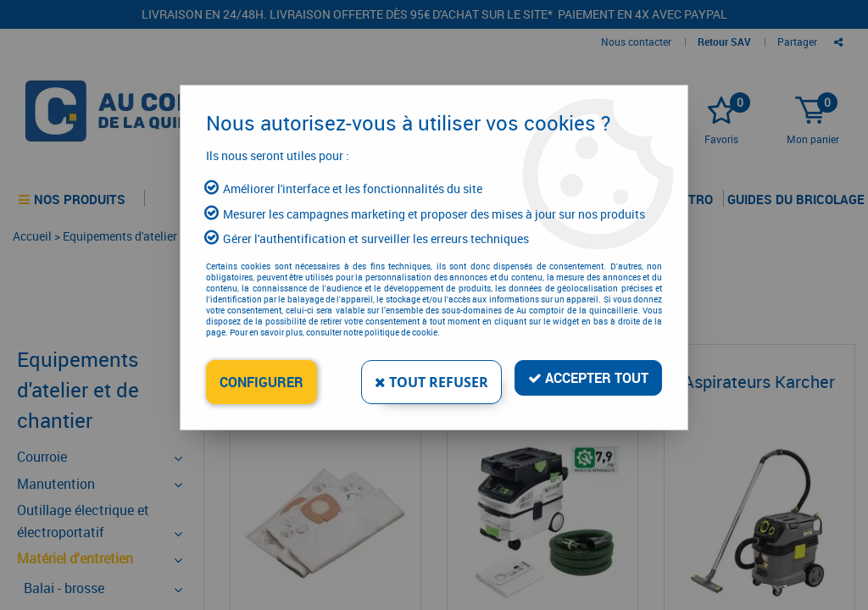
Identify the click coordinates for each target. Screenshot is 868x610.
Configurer (262, 382)
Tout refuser (431, 382)
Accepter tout (588, 378)
